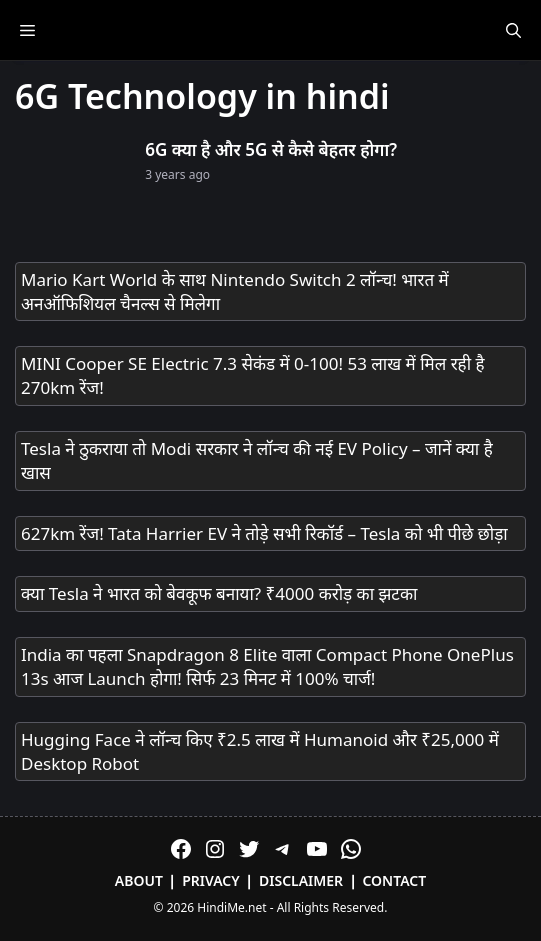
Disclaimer (301, 880)
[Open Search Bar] (513, 30)
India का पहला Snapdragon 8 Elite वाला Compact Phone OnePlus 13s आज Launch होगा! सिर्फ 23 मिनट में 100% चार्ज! (267, 666)
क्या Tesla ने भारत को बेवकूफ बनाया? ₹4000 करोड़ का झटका (219, 593)
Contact (394, 880)
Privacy (211, 880)
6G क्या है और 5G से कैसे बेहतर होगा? (271, 149)
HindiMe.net (231, 907)
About (139, 880)
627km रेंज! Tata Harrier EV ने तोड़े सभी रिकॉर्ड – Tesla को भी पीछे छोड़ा (264, 533)
